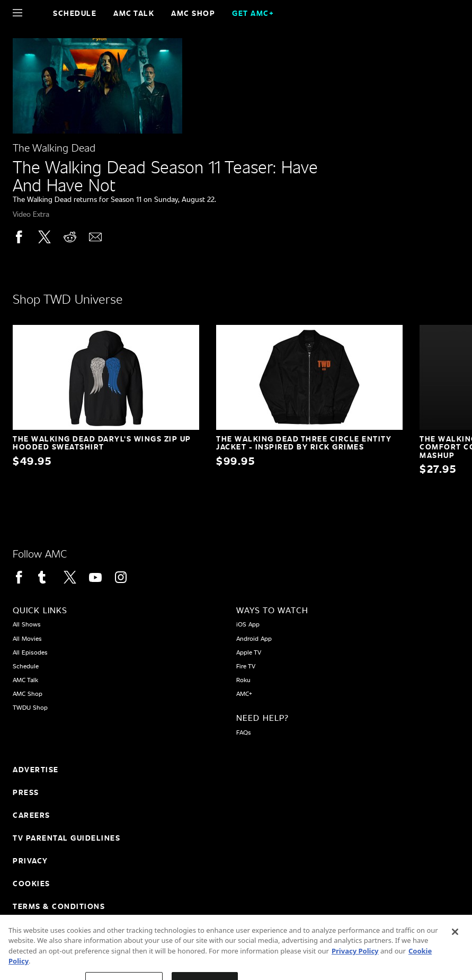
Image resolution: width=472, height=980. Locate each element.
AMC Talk (134, 13)
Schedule (75, 13)
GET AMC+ (253, 13)
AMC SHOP (193, 13)
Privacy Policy (355, 962)
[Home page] (36, 13)
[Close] (455, 943)
